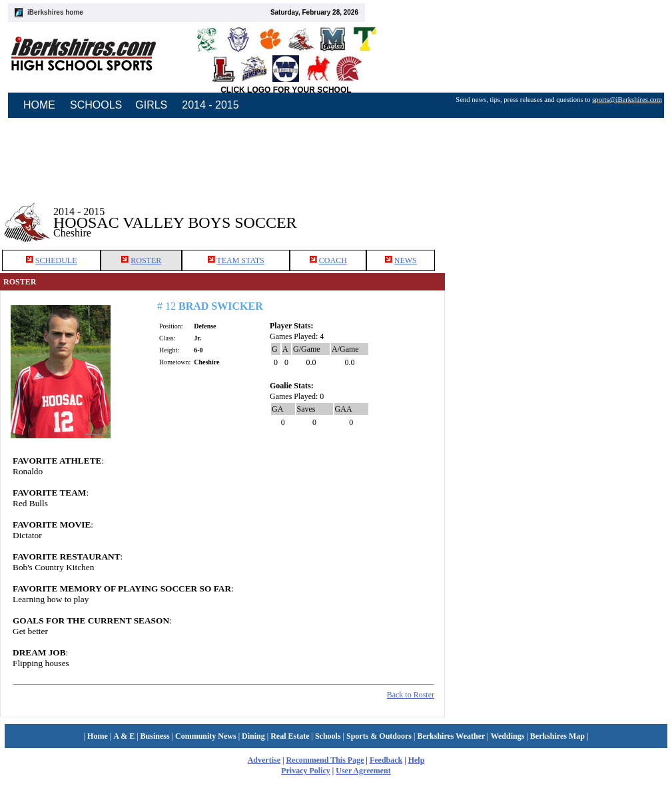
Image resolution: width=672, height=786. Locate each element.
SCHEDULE (56, 260)
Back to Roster (411, 695)
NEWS (406, 260)
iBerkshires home (55, 12)
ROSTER (146, 260)
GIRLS (151, 105)
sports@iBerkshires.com (627, 100)
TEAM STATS (240, 260)
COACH (333, 260)
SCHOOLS (96, 105)
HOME (39, 105)
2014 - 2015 (210, 105)
